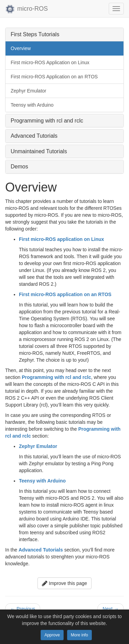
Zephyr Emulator (28, 91)
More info (79, 635)
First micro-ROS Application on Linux (50, 62)
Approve (52, 635)
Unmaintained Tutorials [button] (39, 151)
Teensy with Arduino (32, 105)
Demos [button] (19, 167)
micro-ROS (26, 9)
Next (111, 609)
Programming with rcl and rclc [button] (47, 121)
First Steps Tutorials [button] (35, 34)
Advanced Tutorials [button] (34, 136)
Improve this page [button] (64, 583)
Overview (21, 48)
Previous (23, 609)
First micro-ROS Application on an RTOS (54, 77)
